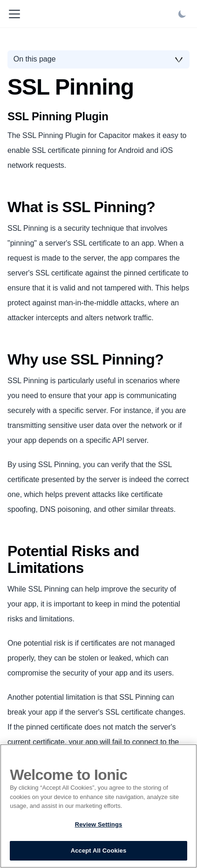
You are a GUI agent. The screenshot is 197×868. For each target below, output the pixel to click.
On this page (35, 59)
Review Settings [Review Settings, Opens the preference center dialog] (99, 824)
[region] (98, 806)
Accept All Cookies (99, 851)
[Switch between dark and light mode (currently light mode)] (182, 14)
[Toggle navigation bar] (14, 14)
